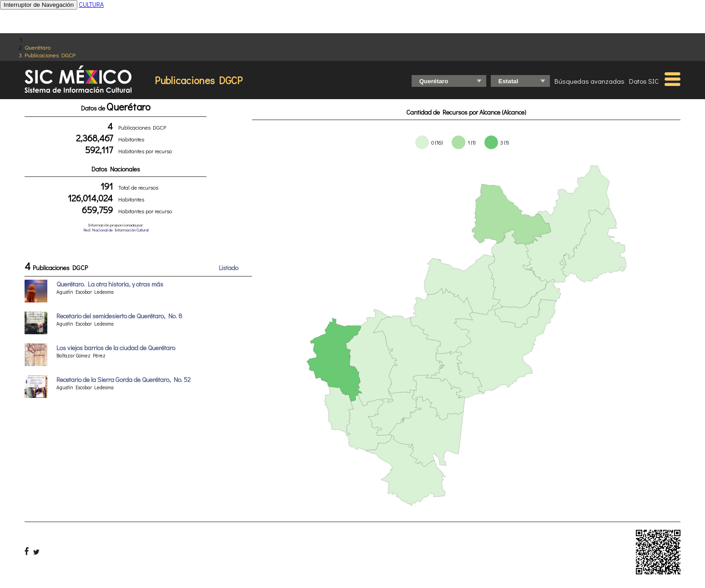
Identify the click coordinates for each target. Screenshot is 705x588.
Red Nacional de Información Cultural (116, 230)
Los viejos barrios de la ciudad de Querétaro (116, 348)
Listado (229, 268)
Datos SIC (644, 81)
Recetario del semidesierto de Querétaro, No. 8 (119, 316)
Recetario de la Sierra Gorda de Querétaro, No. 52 (123, 379)
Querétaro (38, 47)
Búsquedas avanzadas (589, 81)
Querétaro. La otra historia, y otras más (110, 284)
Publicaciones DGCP (50, 55)
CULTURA (91, 4)
